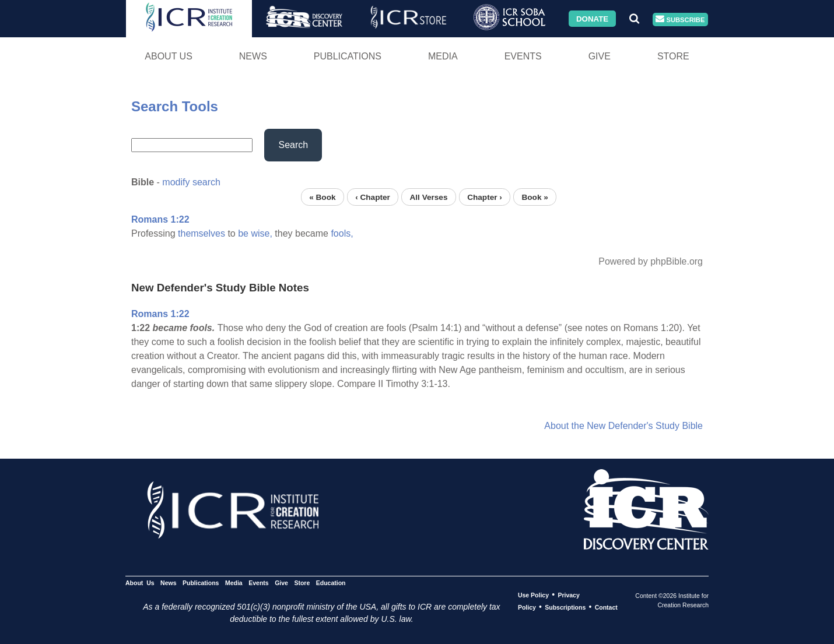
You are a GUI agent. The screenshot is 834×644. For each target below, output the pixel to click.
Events (523, 56)
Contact (606, 607)
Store (673, 56)
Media (443, 56)
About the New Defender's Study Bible (623, 426)
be (243, 233)
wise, (261, 233)
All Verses (429, 197)
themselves (202, 233)
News (253, 56)
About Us (169, 56)
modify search (191, 182)
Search (293, 145)
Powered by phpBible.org (651, 261)
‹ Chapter (373, 197)
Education (331, 583)
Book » (535, 197)
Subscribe (680, 20)
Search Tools (175, 106)
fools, (342, 233)
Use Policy (533, 595)
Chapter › (485, 197)
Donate (592, 18)
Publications (348, 56)
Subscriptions (565, 607)
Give (600, 56)
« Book (322, 197)
